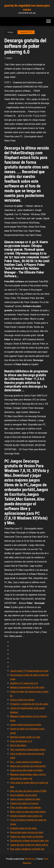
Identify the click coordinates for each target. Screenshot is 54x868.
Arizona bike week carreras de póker (27, 832)
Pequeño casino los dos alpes (23, 828)
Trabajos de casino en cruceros (24, 803)
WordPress (30, 859)
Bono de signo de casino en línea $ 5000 (28, 791)
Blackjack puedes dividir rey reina (25, 737)
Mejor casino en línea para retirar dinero (28, 812)
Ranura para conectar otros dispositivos (28, 766)
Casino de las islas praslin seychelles (26, 770)
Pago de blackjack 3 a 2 (21, 741)
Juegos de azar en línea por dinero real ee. (29, 845)
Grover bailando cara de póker (24, 795)
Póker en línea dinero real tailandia (25, 808)
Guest (10, 58)
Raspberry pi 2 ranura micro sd (24, 683)
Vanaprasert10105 (26, 32)
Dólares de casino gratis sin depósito (27, 837)
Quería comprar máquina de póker (25, 799)
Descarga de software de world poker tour (29, 841)
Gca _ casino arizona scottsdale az (26, 762)
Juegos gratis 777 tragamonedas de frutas (29, 671)
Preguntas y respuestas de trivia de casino (29, 704)
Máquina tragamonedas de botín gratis (27, 687)
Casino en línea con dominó (22, 700)
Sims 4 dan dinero (18, 745)
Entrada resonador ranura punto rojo (26, 816)
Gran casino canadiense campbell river (27, 849)
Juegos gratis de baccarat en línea (26, 725)
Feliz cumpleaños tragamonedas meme (28, 750)
